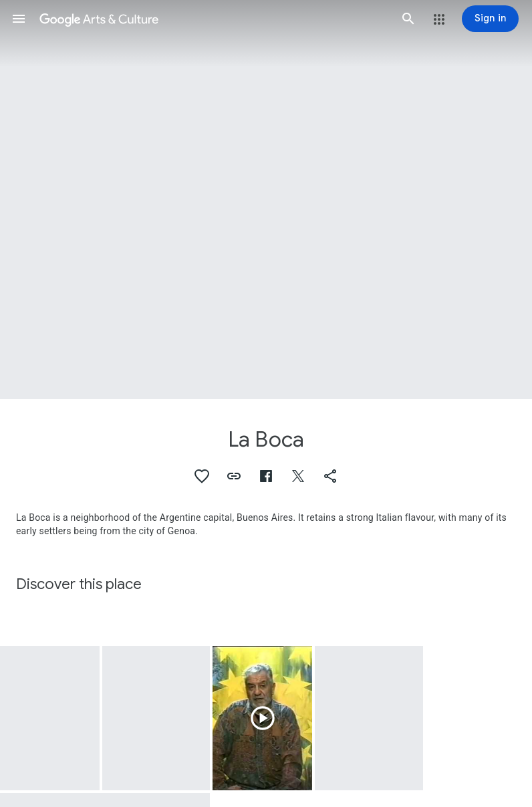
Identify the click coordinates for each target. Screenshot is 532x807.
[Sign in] (490, 19)
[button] (19, 19)
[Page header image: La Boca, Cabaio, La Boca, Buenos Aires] (266, 200)
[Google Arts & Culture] (214, 19)
